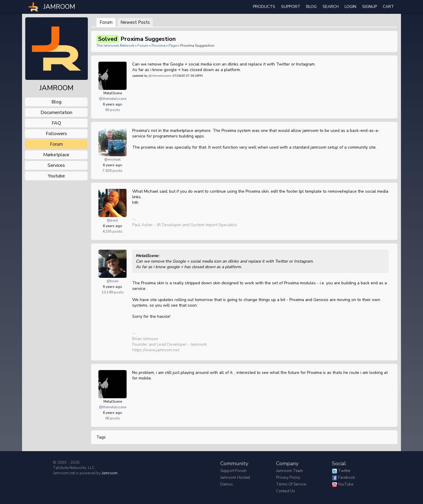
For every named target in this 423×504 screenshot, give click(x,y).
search (331, 7)
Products (264, 7)
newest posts (135, 22)
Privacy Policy (288, 478)
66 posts (113, 110)
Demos (227, 484)
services (56, 165)
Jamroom (110, 473)
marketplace (56, 155)
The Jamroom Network (115, 45)
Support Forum (233, 471)
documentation (56, 112)
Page (173, 45)
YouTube (346, 484)
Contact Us (286, 491)
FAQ (56, 123)
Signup (370, 7)
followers (56, 134)
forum (56, 144)
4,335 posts (113, 231)
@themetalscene (113, 99)
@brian (113, 281)
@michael (113, 159)
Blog (311, 7)
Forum (106, 22)
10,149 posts (113, 292)
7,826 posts (113, 171)
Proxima (158, 45)
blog (56, 102)
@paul (113, 220)
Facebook (346, 478)
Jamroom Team (289, 471)
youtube (56, 176)
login (350, 7)
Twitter (344, 471)
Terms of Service (291, 484)
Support (291, 7)
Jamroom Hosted (235, 478)
